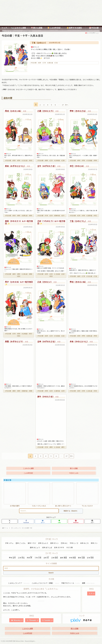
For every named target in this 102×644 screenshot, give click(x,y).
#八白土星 (25, 160)
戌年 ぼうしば (47, 547)
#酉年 (46, 160)
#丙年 (19, 160)
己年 (55, 557)
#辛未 (95, 391)
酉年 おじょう (35, 547)
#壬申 (63, 391)
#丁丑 (95, 276)
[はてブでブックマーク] (43, 521)
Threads (34, 620)
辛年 (72, 557)
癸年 (81, 557)
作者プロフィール (71, 583)
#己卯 (63, 274)
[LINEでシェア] (59, 521)
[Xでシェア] (10, 521)
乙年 (21, 557)
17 (63, 105)
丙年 (30, 557)
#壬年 (51, 215)
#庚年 (19, 274)
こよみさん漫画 (28, 468)
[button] (92, 521)
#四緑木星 (57, 215)
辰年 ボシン (54, 543)
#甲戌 (95, 336)
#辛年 (83, 215)
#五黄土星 (25, 215)
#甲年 (83, 160)
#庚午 (63, 447)
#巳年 (79, 215)
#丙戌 (31, 160)
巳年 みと (64, 543)
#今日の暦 (34, 63)
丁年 (38, 557)
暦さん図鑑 (74, 468)
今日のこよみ (74, 473)
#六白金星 (89, 160)
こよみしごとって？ (19, 583)
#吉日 (19, 276)
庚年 (64, 557)
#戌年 (14, 160)
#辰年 (14, 274)
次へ (67, 105)
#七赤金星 (57, 160)
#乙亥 (63, 336)
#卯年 (46, 274)
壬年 (90, 557)
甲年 (12, 557)
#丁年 (44, 63)
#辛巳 (95, 215)
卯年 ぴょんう (43, 543)
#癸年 (19, 215)
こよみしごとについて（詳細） (45, 583)
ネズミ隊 (69, 547)
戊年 (46, 557)
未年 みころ (84, 543)
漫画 (88, 583)
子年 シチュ (9, 543)
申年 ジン (94, 543)
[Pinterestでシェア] (76, 521)
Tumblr (48, 620)
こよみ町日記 (28, 473)
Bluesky (18, 620)
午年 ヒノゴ (74, 543)
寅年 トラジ (32, 543)
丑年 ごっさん (21, 543)
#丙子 (31, 334)
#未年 (14, 215)
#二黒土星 (25, 274)
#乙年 (51, 160)
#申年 (79, 160)
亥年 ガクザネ (59, 547)
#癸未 (31, 215)
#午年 (46, 215)
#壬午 (63, 215)
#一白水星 (57, 274)
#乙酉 (63, 160)
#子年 (14, 334)
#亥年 (39, 63)
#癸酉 (31, 391)
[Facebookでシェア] (26, 521)
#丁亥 (56, 63)
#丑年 (79, 276)
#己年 (51, 274)
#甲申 (95, 160)
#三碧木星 (89, 215)
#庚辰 (31, 274)
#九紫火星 (50, 63)
